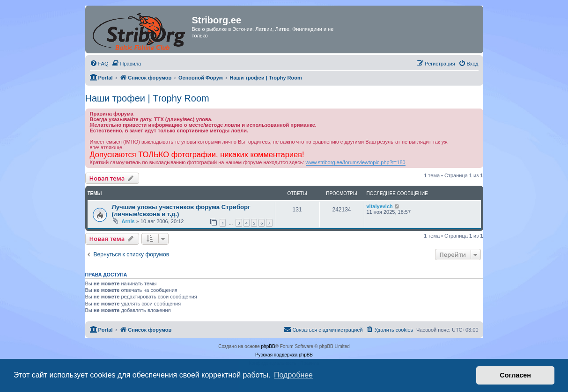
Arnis (128, 221)
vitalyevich (380, 206)
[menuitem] (99, 64)
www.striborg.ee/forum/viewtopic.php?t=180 (356, 162)
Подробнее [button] (293, 375)
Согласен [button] (515, 375)
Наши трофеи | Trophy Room (147, 98)
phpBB (268, 346)
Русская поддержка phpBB (284, 355)
